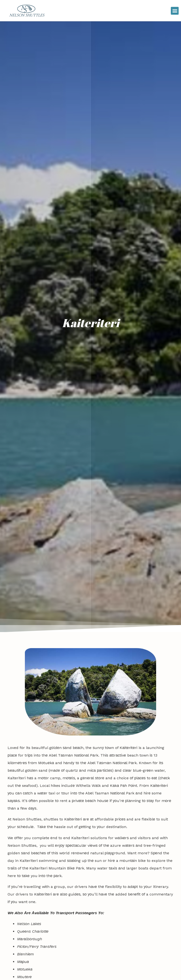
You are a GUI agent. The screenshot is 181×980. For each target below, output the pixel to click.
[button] (175, 11)
